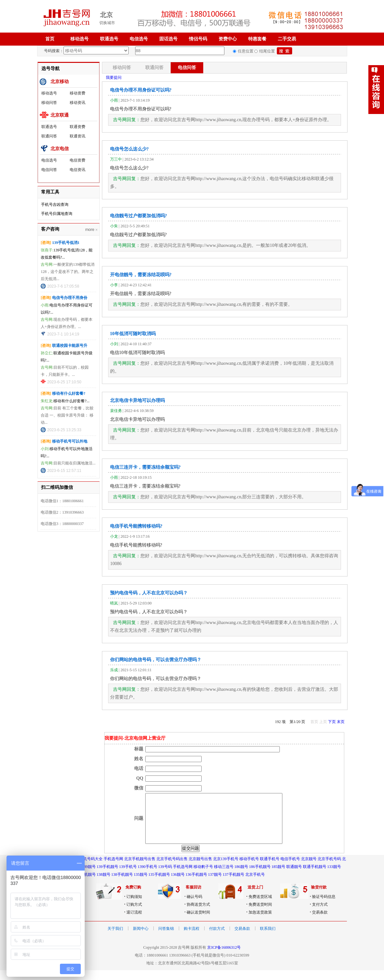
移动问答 (49, 103)
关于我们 (115, 938)
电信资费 (78, 160)
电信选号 (139, 39)
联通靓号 (294, 876)
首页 (50, 39)
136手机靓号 (196, 884)
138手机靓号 (122, 884)
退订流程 (134, 922)
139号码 (165, 876)
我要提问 (114, 78)
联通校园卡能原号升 (70, 346)
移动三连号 (224, 876)
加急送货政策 (260, 922)
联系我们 (268, 938)
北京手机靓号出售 (140, 869)
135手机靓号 (159, 884)
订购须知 (134, 906)
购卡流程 (192, 938)
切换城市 (107, 23)
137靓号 (215, 884)
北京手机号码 (329, 869)
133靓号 (334, 876)
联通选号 (109, 39)
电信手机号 (290, 869)
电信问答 (49, 170)
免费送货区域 (260, 906)
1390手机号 (148, 876)
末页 (341, 722)
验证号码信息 (324, 906)
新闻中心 (141, 938)
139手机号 (128, 876)
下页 (332, 722)
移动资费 (78, 93)
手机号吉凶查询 (55, 205)
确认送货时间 (198, 922)
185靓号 (278, 876)
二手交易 (287, 39)
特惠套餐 (257, 39)
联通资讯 (78, 136)
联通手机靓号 (315, 876)
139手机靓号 (107, 876)
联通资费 (78, 127)
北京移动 (60, 82)
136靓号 (178, 884)
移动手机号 (249, 869)
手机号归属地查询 (57, 214)
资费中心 (228, 39)
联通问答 (49, 136)
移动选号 (79, 39)
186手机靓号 (260, 876)
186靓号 (241, 876)
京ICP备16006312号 (224, 957)
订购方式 (134, 914)
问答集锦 (166, 938)
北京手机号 (255, 884)
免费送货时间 (260, 914)
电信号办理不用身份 (70, 298)
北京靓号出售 (200, 869)
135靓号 (141, 884)
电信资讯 (78, 170)
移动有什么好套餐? (69, 393)
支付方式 (320, 914)
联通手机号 (270, 869)
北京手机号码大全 (87, 869)
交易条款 (320, 922)
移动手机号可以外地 (70, 441)
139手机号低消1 (66, 243)
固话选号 (168, 39)
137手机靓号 (234, 884)
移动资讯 (78, 103)
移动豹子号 (203, 876)
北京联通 (60, 115)
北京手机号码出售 (172, 869)
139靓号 (89, 876)
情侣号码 (198, 39)
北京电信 (60, 149)
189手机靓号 (85, 884)
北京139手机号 (226, 869)
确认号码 (194, 906)
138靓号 (104, 884)
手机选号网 (113, 869)
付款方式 (217, 938)
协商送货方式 (198, 914)
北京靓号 (309, 869)
